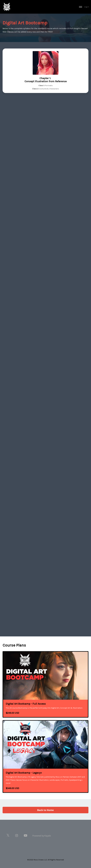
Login (87, 7)
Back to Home (46, 810)
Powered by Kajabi (42, 836)
